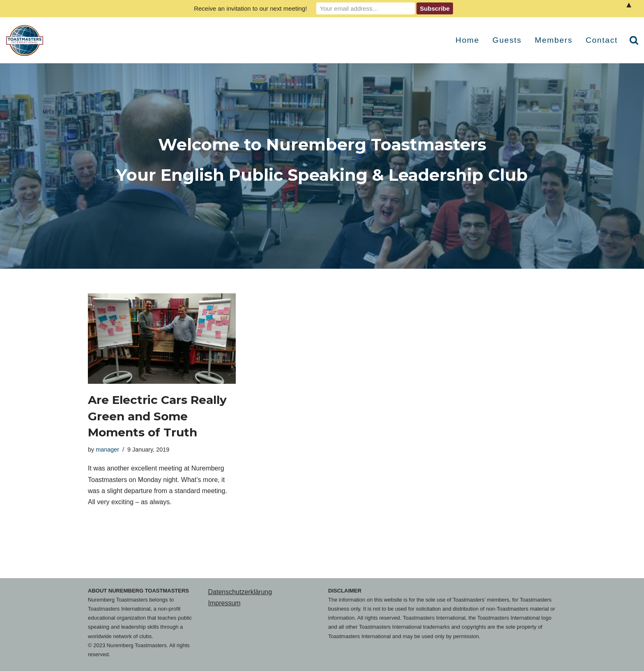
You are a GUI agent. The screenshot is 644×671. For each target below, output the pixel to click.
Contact (602, 40)
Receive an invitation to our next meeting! (250, 8)
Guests (507, 40)
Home (467, 40)
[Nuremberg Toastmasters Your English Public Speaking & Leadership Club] (27, 40)
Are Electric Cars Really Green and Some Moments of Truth (157, 416)
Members (554, 40)
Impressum (224, 603)
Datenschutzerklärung (240, 592)
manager (107, 450)
